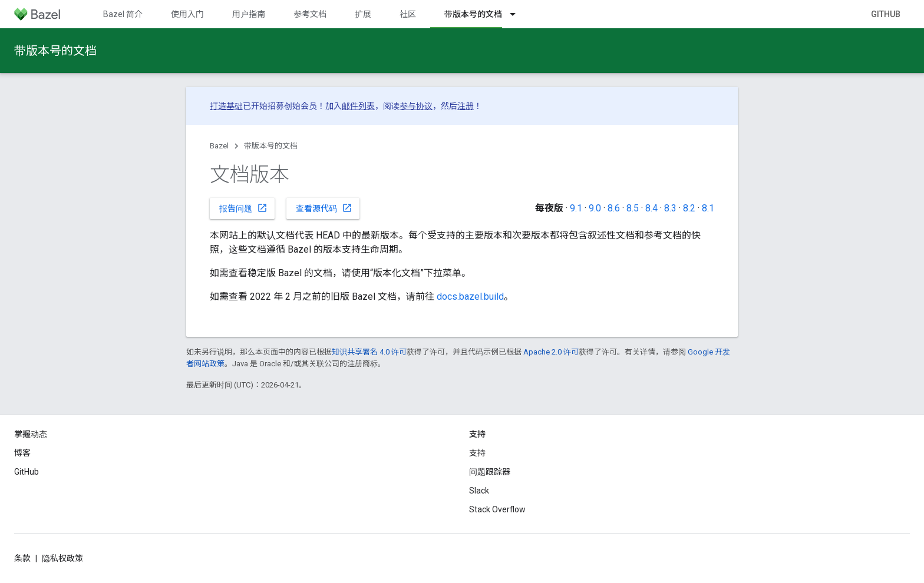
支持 (477, 453)
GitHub (886, 14)
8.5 (633, 208)
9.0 (595, 208)
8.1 (708, 208)
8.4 (651, 208)
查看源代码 (324, 208)
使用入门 (187, 14)
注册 (466, 106)
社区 (408, 14)
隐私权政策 (62, 558)
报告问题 (243, 208)
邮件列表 (358, 106)
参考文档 (310, 14)
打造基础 (226, 106)
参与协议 (416, 106)
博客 (22, 453)
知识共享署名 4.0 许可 (369, 352)
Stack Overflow (497, 509)
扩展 (363, 14)
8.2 (689, 208)
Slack (479, 491)
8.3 (670, 208)
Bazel (219, 146)
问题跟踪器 (490, 472)
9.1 (576, 208)
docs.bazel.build (470, 297)
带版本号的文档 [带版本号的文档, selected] (473, 14)
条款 (22, 558)
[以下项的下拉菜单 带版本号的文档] (518, 14)
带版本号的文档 (55, 51)
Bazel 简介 (123, 14)
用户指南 (249, 14)
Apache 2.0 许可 (551, 352)
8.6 (614, 208)
